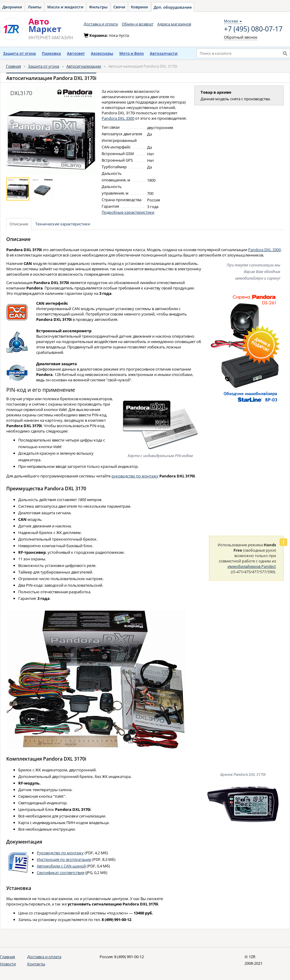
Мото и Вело (132, 53)
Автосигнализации (84, 66)
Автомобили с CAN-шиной (61, 866)
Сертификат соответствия (61, 873)
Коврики (139, 7)
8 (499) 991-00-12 (129, 957)
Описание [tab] (19, 224)
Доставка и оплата (101, 24)
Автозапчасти (164, 53)
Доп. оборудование (173, 7)
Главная (13, 66)
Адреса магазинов (174, 24)
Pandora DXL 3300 (118, 118)
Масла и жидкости (65, 7)
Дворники (12, 7)
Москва (233, 21)
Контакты (36, 964)
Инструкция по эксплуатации (64, 859)
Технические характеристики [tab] (63, 224)
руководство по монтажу (135, 476)
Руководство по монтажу (60, 853)
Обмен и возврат (138, 24)
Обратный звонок (241, 37)
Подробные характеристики (128, 212)
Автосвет (76, 53)
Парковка (51, 53)
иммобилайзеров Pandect (252, 566)
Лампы (35, 7)
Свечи (119, 7)
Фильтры (98, 7)
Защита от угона (19, 53)
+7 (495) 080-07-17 (253, 29)
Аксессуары (102, 53)
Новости (8, 964)
